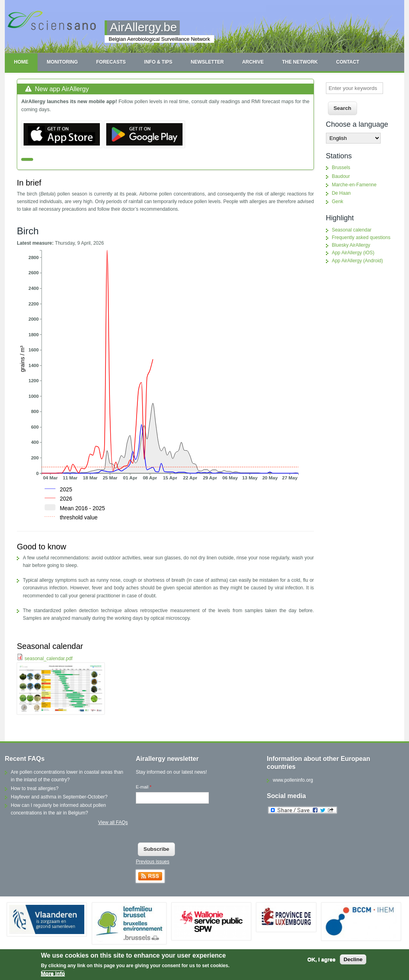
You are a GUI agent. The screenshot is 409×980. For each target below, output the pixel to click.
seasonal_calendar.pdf (49, 659)
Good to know (41, 547)
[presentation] (197, 825)
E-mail (144, 787)
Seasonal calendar (50, 646)
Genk (338, 202)
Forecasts (111, 62)
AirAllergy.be (143, 27)
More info (53, 973)
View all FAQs (113, 822)
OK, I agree (321, 959)
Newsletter (207, 62)
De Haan (341, 193)
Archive (253, 62)
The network (300, 62)
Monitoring (62, 62)
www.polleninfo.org (293, 780)
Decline (353, 959)
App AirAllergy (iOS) (353, 253)
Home (21, 62)
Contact (347, 62)
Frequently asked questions (361, 238)
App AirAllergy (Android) (357, 261)
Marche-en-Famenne (354, 185)
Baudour (341, 176)
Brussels (341, 168)
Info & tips (158, 62)
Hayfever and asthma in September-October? (59, 797)
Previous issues (153, 862)
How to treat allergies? (35, 788)
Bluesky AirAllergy (351, 245)
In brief (29, 183)
